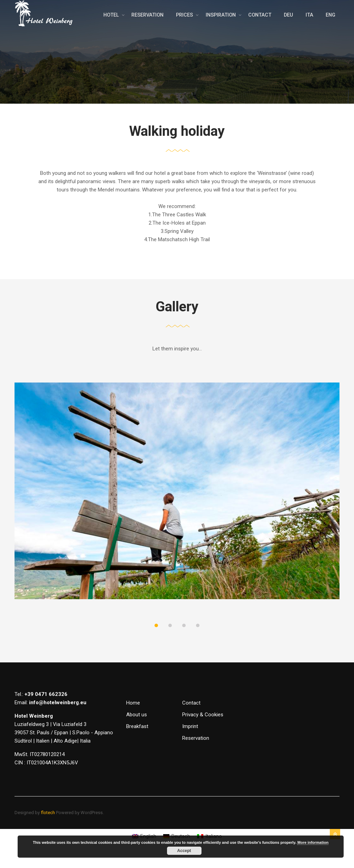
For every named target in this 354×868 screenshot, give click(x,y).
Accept (184, 851)
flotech (48, 826)
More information (313, 842)
